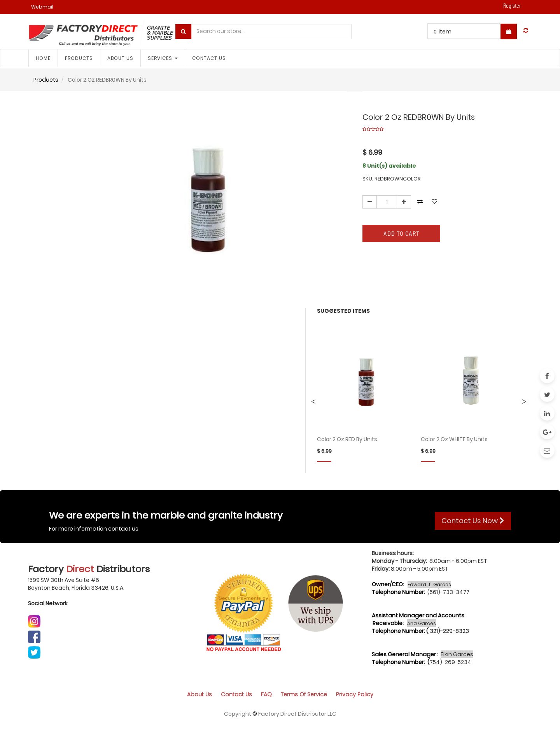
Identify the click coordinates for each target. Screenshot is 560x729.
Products (46, 80)
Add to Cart (402, 233)
